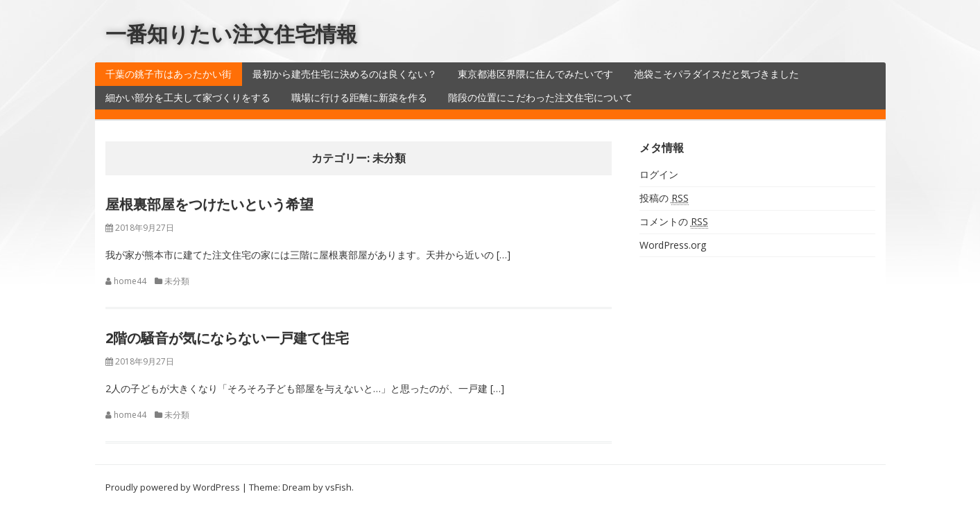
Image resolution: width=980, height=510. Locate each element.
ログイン (659, 174)
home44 (130, 281)
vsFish (338, 487)
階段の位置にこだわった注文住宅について (540, 97)
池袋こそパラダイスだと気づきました (716, 74)
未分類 (177, 281)
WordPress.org (673, 245)
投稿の (664, 198)
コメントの (674, 222)
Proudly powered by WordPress (173, 487)
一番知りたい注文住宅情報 (231, 34)
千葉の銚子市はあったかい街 (169, 74)
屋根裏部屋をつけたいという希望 (209, 204)
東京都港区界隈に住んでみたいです (535, 74)
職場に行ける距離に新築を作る (359, 97)
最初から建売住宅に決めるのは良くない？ (345, 74)
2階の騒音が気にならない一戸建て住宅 (227, 338)
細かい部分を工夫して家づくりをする (188, 97)
